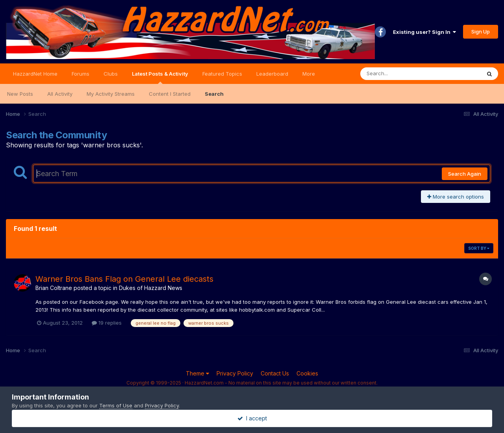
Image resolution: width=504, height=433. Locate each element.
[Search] (399, 74)
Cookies (307, 373)
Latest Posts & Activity (160, 77)
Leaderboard (272, 74)
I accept (252, 418)
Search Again (465, 174)
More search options (456, 197)
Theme (197, 373)
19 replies (107, 323)
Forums (81, 74)
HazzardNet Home (35, 74)
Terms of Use (116, 405)
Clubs (111, 74)
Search (214, 94)
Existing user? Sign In (424, 32)
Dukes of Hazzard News (151, 288)
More (309, 74)
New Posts (20, 94)
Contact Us (275, 373)
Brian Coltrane (54, 288)
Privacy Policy (235, 373)
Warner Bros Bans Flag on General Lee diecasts (124, 279)
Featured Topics (222, 74)
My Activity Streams (111, 94)
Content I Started (170, 94)
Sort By (479, 248)
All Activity (60, 94)
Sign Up (481, 32)
